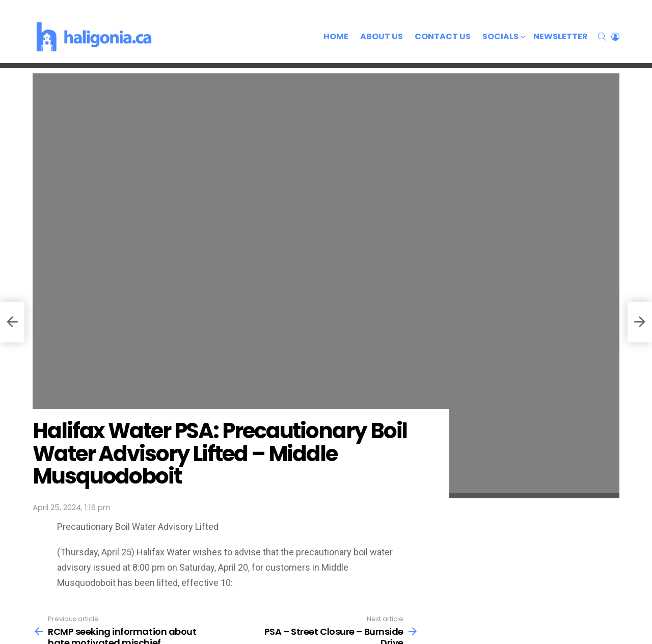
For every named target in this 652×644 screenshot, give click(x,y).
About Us (382, 36)
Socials (500, 37)
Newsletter (561, 36)
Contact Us (443, 36)
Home (336, 36)
